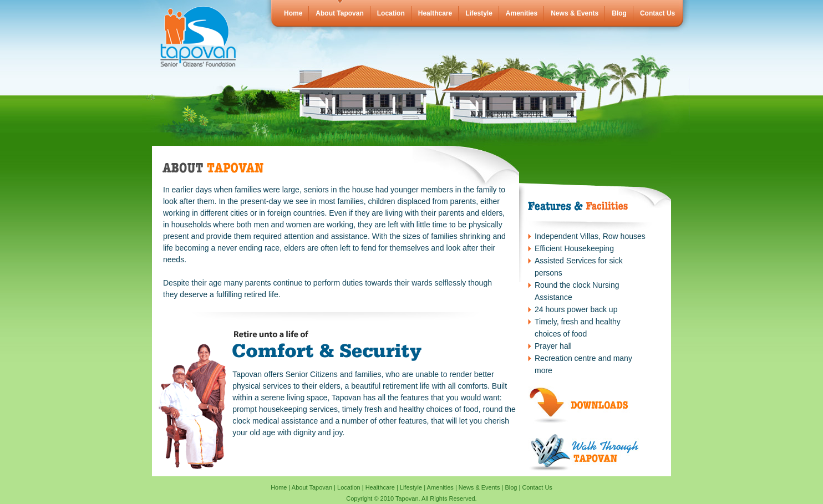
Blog (619, 13)
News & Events (575, 13)
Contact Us (657, 13)
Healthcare (435, 13)
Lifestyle (479, 13)
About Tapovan (339, 13)
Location (391, 13)
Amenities (522, 13)
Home (293, 13)
